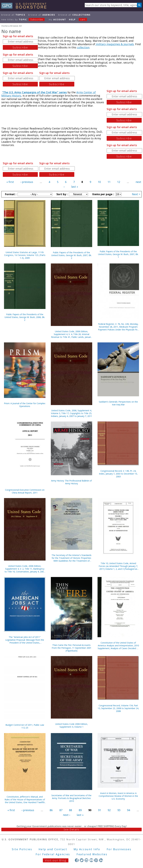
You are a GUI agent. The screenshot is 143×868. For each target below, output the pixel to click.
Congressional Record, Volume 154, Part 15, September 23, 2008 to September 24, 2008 (118, 708)
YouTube (91, 860)
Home (5, 26)
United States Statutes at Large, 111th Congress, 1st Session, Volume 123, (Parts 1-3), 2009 (25, 255)
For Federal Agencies (53, 854)
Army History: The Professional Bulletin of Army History (71, 482)
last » (75, 187)
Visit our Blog (56, 860)
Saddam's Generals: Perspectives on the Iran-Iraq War (118, 403)
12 (119, 182)
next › (66, 815)
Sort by (62, 194)
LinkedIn (101, 860)
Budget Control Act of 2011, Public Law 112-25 (25, 726)
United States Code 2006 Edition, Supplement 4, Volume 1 (71, 725)
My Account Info (87, 849)
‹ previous (27, 182)
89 (80, 810)
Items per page (103, 194)
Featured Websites (92, 854)
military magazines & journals (114, 44)
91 (100, 810)
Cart (83, 19)
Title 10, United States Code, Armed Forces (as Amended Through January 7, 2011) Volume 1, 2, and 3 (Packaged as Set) (118, 566)
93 (119, 810)
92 (109, 810)
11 (109, 182)
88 (70, 810)
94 (129, 810)
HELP (72, 19)
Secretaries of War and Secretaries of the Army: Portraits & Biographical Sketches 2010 (71, 798)
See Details (71, 829)
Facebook (77, 860)
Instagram (86, 860)
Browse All (13, 15)
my (57, 19)
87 (61, 810)
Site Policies (22, 849)
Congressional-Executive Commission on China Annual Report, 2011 (25, 491)
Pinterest (96, 860)
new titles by (25, 19)
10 (99, 182)
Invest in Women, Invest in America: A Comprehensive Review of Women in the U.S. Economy (118, 796)
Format (10, 194)
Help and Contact (53, 849)
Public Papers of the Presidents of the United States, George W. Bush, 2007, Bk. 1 (118, 254)
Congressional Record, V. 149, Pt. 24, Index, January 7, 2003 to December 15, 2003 (118, 474)
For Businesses (119, 849)
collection (83, 47)
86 (51, 810)
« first (10, 182)
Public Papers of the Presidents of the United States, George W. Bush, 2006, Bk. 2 (25, 317)
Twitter (82, 860)
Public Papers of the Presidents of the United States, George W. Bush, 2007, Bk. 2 (71, 255)
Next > (136, 194)
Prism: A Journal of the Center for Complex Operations (25, 405)
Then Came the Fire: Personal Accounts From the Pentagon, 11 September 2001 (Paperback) (71, 648)
